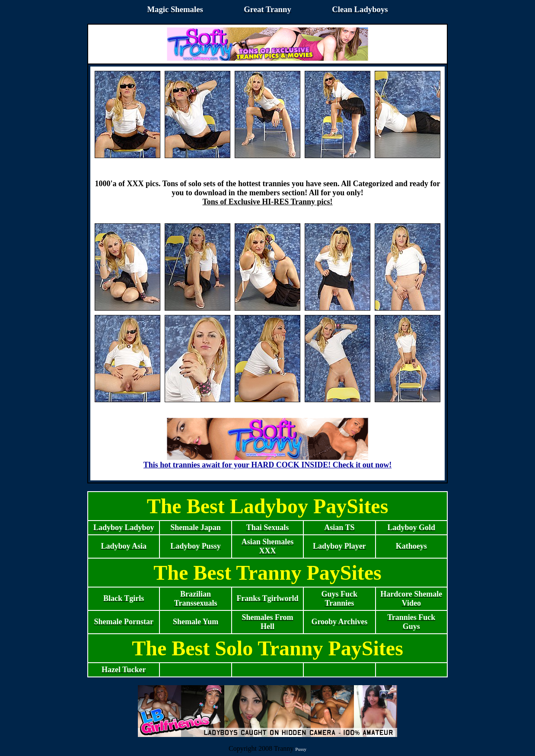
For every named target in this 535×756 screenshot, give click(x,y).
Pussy (301, 749)
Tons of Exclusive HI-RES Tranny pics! (267, 202)
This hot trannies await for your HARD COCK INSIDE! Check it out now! (267, 461)
